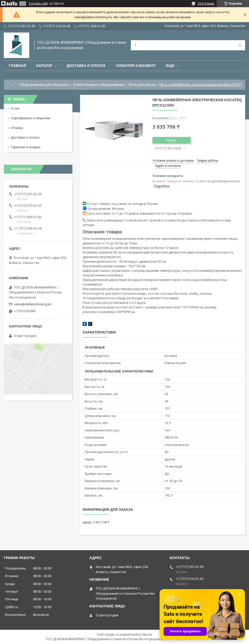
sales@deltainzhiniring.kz (33, 304)
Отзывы (17, 128)
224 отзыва (206, 4)
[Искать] (240, 45)
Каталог (45, 66)
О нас (15, 108)
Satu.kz (147, 635)
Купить (171, 140)
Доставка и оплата (86, 66)
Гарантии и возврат (26, 147)
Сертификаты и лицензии (30, 118)
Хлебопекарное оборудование (99, 85)
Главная (18, 66)
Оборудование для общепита (44, 85)
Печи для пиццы (142, 85)
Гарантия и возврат (136, 66)
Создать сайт (38, 4)
